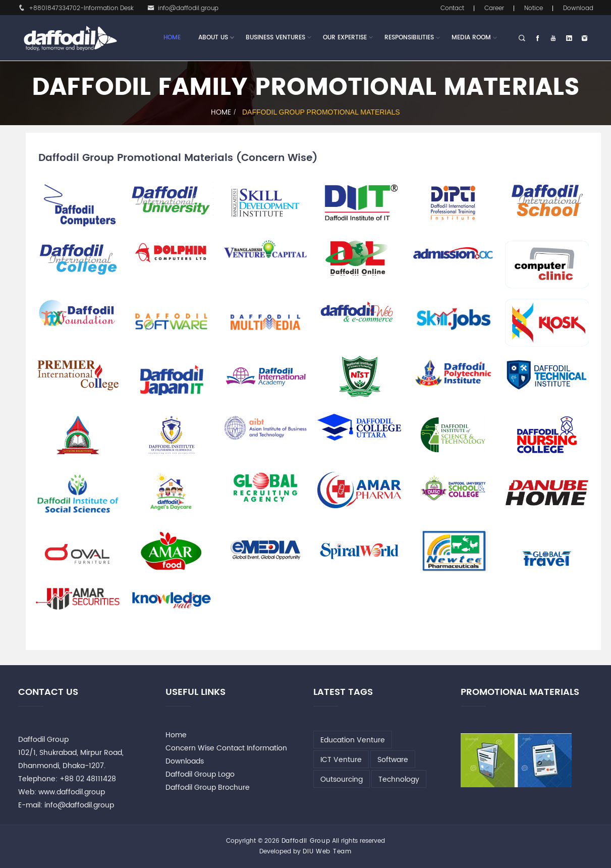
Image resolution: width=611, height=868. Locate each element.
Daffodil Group (306, 841)
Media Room (471, 38)
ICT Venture (341, 760)
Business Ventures (275, 38)
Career (494, 8)
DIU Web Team (327, 852)
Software (393, 760)
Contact (452, 8)
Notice (534, 8)
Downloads (185, 761)
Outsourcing (342, 779)
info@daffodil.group (183, 8)
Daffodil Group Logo (200, 774)
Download (578, 8)
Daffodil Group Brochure (208, 788)
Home (172, 38)
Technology (399, 779)
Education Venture (353, 740)
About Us (213, 38)
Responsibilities (409, 38)
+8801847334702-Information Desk (76, 8)
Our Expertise (345, 38)
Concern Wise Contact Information (226, 748)
